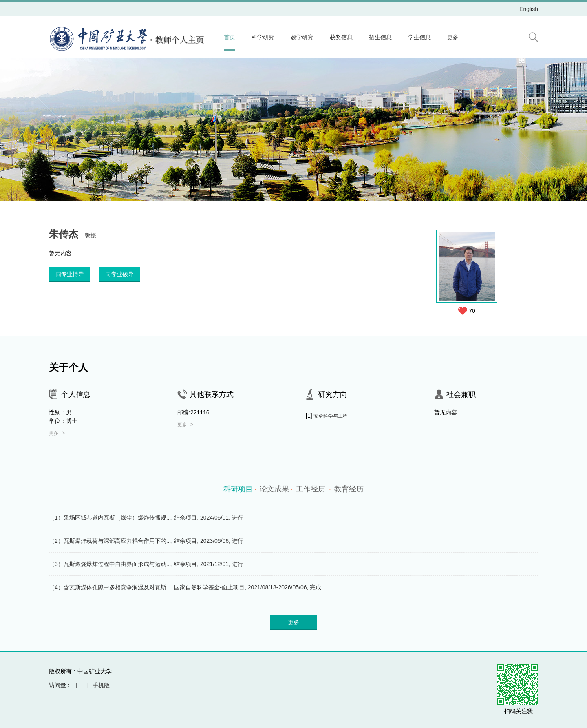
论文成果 (276, 489)
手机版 (101, 685)
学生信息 (419, 37)
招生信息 (380, 37)
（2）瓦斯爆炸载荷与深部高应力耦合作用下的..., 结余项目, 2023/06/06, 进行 (146, 541)
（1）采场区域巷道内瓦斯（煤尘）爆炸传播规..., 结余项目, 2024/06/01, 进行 (146, 518)
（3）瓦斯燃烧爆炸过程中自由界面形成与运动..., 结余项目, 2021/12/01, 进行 (146, 564)
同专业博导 (70, 274)
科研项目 (240, 489)
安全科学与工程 (331, 416)
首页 (230, 37)
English (529, 9)
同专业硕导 (119, 274)
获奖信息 (341, 37)
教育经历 (349, 489)
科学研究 (263, 37)
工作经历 (313, 489)
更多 (453, 37)
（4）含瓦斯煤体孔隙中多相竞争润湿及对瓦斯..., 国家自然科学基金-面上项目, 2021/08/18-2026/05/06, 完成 (185, 587)
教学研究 (302, 37)
